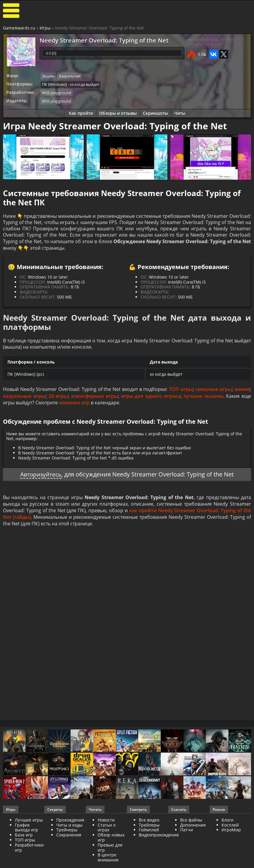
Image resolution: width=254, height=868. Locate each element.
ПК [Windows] (54, 84)
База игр (24, 838)
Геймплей (149, 833)
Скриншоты (155, 112)
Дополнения (193, 828)
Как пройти (81, 112)
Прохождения (70, 823)
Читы (180, 112)
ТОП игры (181, 392)
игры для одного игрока (151, 398)
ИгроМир (231, 833)
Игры (45, 28)
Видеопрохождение (159, 838)
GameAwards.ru (19, 28)
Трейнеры (67, 833)
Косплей (230, 828)
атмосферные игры (94, 398)
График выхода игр (27, 830)
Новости (106, 823)
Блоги (227, 823)
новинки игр (74, 405)
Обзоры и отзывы (118, 112)
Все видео (149, 823)
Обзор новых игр (111, 841)
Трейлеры (149, 828)
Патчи (187, 833)
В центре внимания (108, 861)
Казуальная (70, 76)
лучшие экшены (203, 398)
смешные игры (214, 392)
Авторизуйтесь (41, 477)
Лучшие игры (29, 823)
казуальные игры (24, 398)
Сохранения (69, 838)
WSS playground (57, 92)
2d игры (58, 398)
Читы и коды (69, 828)
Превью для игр (110, 850)
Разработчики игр (29, 850)
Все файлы (191, 823)
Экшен (48, 76)
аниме (242, 392)
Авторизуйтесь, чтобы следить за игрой (210, 42)
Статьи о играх (107, 830)
